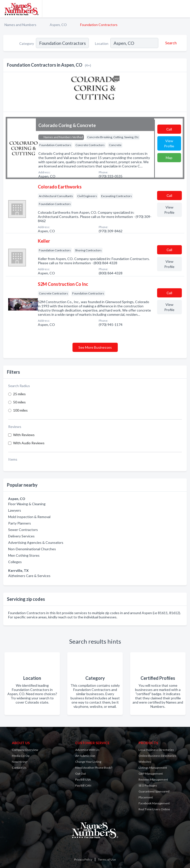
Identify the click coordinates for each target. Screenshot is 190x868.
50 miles (19, 402)
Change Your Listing (88, 762)
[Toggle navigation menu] (183, 9)
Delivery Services (21, 536)
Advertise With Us (87, 750)
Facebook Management (154, 803)
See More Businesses (95, 347)
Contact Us (19, 768)
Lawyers (15, 510)
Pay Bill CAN (83, 785)
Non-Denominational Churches (32, 549)
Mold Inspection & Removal (29, 517)
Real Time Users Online (154, 809)
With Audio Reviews (29, 443)
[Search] (170, 43)
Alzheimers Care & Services (29, 576)
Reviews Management (153, 779)
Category (27, 43)
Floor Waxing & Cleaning (27, 504)
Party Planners (20, 523)
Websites (145, 762)
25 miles (19, 394)
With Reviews (24, 435)
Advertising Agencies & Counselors (36, 542)
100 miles (20, 410)
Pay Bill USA (83, 779)
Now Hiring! (20, 762)
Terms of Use (107, 859)
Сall (169, 129)
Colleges (15, 562)
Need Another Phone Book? (94, 768)
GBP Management (151, 774)
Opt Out (81, 774)
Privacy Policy (83, 859)
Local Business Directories (156, 750)
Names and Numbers (20, 25)
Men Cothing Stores (24, 555)
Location (102, 43)
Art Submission (85, 756)
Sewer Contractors (23, 530)
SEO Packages (148, 785)
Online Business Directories (157, 756)
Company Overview (25, 750)
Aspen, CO (58, 25)
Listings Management (153, 768)
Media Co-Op (21, 756)
